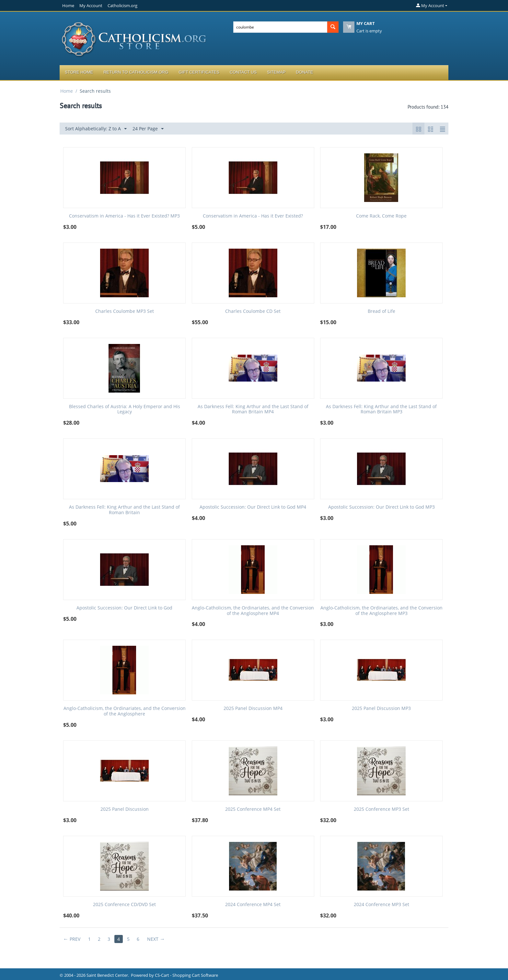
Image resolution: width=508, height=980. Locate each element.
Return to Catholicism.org (136, 72)
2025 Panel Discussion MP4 (253, 708)
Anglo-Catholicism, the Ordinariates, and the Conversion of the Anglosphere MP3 (381, 611)
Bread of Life (381, 311)
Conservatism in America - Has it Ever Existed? (253, 216)
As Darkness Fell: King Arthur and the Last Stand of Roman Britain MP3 (381, 409)
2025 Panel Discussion (125, 809)
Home (68, 6)
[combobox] (280, 27)
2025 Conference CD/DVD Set (124, 905)
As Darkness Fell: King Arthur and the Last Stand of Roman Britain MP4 (253, 409)
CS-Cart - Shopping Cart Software (186, 975)
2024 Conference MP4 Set (253, 905)
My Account (91, 6)
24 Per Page (148, 129)
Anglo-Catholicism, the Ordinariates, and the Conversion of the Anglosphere (125, 711)
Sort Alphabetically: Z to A (96, 129)
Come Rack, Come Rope (381, 216)
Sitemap (276, 72)
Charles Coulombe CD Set (253, 311)
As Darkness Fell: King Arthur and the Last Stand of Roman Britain (124, 510)
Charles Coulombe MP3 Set (125, 311)
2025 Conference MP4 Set (253, 809)
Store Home (79, 72)
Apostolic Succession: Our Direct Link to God (124, 608)
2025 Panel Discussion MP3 (381, 708)
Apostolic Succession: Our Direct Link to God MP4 (253, 507)
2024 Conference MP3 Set (381, 905)
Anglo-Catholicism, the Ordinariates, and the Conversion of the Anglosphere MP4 (253, 611)
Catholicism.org (122, 6)
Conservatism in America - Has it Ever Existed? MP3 (124, 216)
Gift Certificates (199, 72)
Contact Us (243, 72)
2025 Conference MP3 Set (381, 809)
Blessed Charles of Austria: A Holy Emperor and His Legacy (125, 409)
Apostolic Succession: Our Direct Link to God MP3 (381, 507)
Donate (304, 72)
